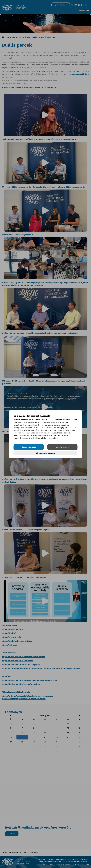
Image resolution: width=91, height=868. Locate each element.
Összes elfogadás (29, 447)
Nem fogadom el (62, 447)
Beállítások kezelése (46, 453)
